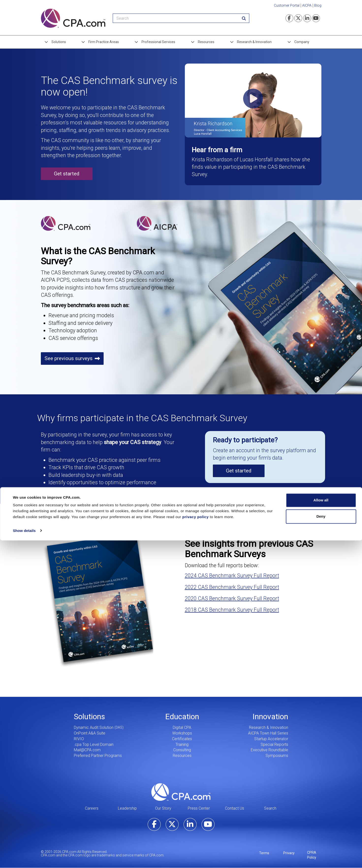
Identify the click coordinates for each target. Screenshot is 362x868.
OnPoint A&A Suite (90, 733)
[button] (253, 100)
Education (182, 717)
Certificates (182, 739)
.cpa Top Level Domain (94, 744)
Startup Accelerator (271, 739)
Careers (92, 808)
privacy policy (196, 845)
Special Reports (274, 744)
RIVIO (79, 739)
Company (302, 42)
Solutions (59, 42)
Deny (321, 844)
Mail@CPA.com (87, 750)
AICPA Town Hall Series (268, 733)
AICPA (307, 5)
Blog (318, 5)
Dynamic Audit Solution (94, 727)
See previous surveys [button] (69, 358)
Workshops (182, 733)
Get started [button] (67, 174)
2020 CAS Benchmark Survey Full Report (232, 598)
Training (182, 744)
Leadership (127, 808)
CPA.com (181, 792)
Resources (206, 42)
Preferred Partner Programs (98, 756)
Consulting (182, 750)
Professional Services (158, 42)
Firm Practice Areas (104, 42)
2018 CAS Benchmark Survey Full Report (232, 610)
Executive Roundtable (269, 750)
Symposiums (277, 756)
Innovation (270, 717)
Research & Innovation (254, 42)
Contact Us (235, 808)
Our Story (163, 808)
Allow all (321, 828)
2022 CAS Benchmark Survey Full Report (232, 587)
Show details (24, 858)
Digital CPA (182, 727)
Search (270, 808)
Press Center (199, 808)
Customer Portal (287, 5)
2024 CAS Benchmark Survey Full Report (232, 576)
